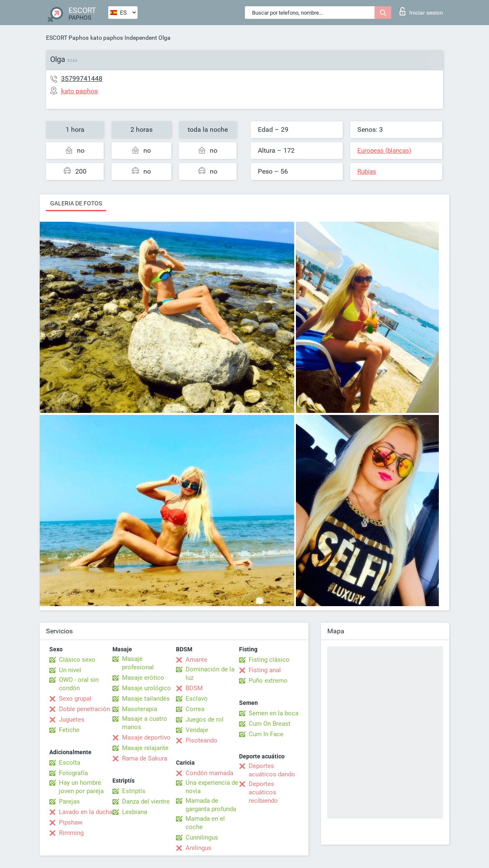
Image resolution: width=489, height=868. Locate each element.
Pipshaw (71, 822)
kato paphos (107, 38)
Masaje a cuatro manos (145, 723)
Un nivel (70, 670)
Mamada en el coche (205, 823)
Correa (195, 709)
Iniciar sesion (421, 11)
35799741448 (82, 78)
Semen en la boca (274, 713)
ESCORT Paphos (67, 38)
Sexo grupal (75, 699)
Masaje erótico (143, 678)
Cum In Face (266, 734)
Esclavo (197, 699)
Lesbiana (135, 812)
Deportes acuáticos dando (272, 770)
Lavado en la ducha (86, 812)
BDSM (194, 688)
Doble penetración (84, 709)
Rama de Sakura (145, 758)
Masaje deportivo (146, 737)
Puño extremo (268, 681)
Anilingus (199, 848)
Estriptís (134, 791)
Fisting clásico (269, 660)
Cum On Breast (270, 724)
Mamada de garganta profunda (211, 805)
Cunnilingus (202, 837)
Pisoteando (201, 740)
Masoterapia (140, 709)
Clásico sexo (77, 660)
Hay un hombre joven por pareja (81, 787)
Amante (196, 660)
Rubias (367, 172)
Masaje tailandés (146, 699)
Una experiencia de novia (212, 787)
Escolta (70, 763)
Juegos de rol (205, 719)
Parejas (69, 801)
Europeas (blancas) (384, 151)
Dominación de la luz (210, 673)
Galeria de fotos (76, 203)
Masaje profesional (138, 663)
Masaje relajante (145, 748)
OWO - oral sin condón (79, 684)
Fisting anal (265, 670)
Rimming (71, 833)
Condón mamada (209, 773)
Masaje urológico (146, 688)
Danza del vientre (146, 801)
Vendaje (197, 730)
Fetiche (69, 730)
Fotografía (73, 773)
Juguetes (72, 719)
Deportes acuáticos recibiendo (263, 792)
